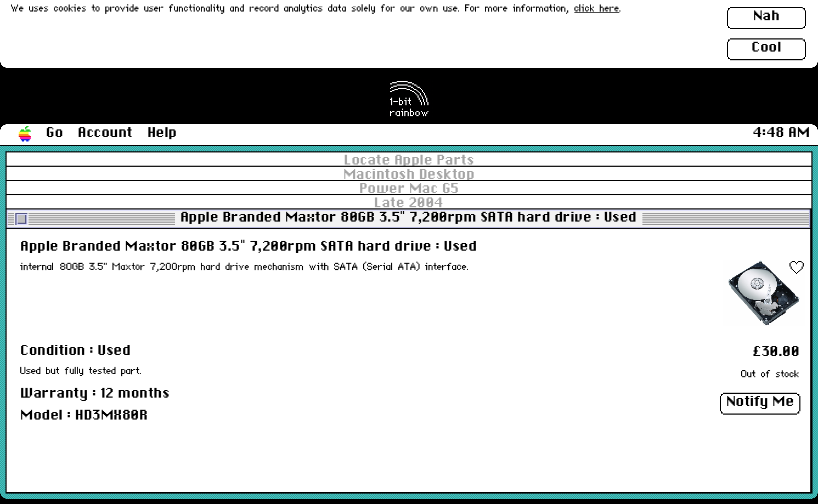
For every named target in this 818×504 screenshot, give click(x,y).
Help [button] (162, 133)
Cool (766, 48)
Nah (767, 16)
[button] (25, 134)
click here (597, 9)
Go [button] (55, 133)
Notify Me (760, 402)
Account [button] (105, 133)
